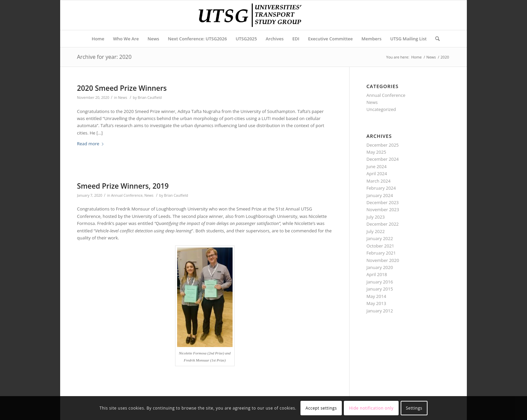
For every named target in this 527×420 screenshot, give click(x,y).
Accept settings (321, 408)
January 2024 (380, 195)
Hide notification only (371, 408)
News (123, 98)
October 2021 (380, 246)
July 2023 (375, 217)
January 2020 (380, 267)
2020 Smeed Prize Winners (122, 88)
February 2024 (381, 188)
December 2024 (382, 159)
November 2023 (383, 209)
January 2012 (380, 311)
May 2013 (376, 303)
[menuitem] (98, 39)
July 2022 (375, 231)
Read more (92, 144)
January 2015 (380, 289)
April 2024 (377, 174)
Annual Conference (127, 195)
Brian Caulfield (150, 98)
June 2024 (376, 166)
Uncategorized (381, 109)
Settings (414, 408)
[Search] (435, 39)
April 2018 (377, 274)
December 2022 (382, 224)
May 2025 (376, 152)
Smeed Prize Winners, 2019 (123, 186)
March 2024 (378, 181)
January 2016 (380, 282)
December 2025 (382, 145)
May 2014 (376, 296)
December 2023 (382, 202)
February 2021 (381, 253)
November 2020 (383, 260)
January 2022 (380, 238)
